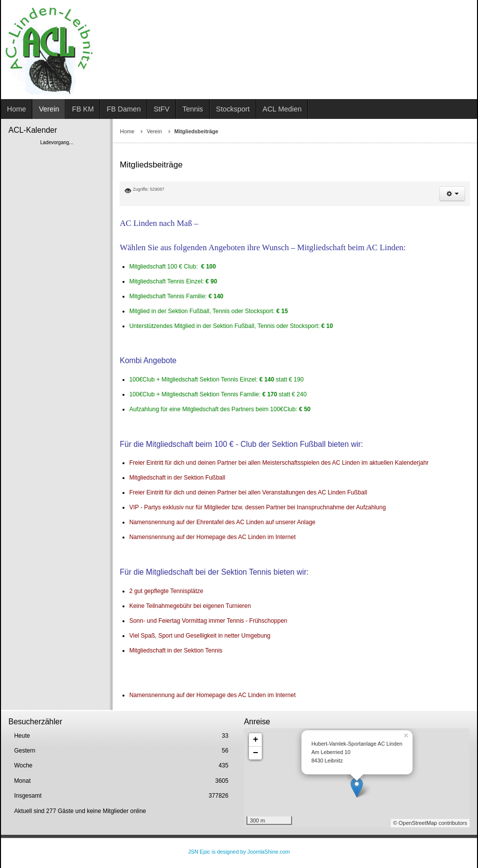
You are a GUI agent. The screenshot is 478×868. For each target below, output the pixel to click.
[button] (452, 194)
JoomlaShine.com (269, 852)
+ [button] (256, 740)
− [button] (256, 753)
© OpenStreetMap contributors (430, 823)
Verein (154, 131)
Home (127, 131)
